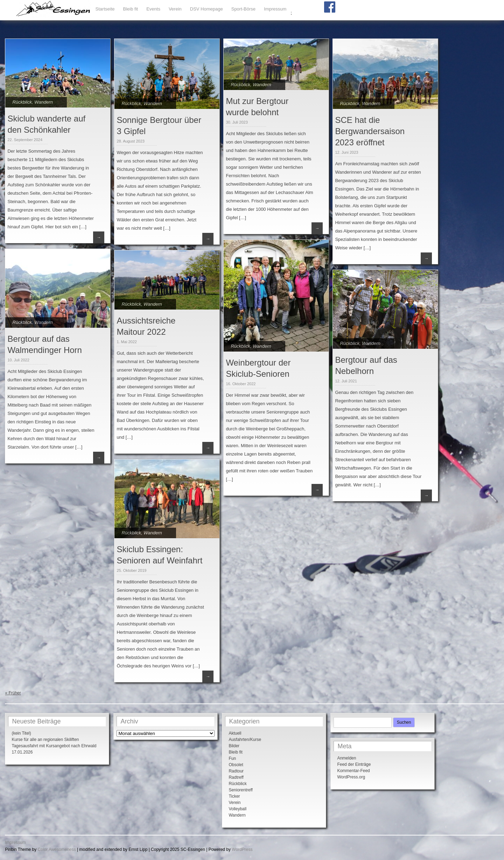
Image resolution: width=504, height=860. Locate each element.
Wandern (44, 102)
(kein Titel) (21, 733)
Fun (232, 758)
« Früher (13, 693)
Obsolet (236, 765)
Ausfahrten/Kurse (245, 740)
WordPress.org (351, 777)
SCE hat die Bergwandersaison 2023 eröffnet (370, 131)
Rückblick (22, 102)
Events (153, 9)
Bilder (234, 746)
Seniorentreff (241, 790)
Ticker (234, 796)
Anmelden (346, 758)
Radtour (236, 771)
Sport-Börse (243, 9)
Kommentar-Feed (353, 771)
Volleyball (237, 809)
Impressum (275, 9)
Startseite (105, 9)
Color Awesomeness (57, 849)
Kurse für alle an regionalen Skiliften (45, 740)
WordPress (242, 849)
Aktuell (235, 733)
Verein (175, 9)
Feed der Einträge (354, 764)
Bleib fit (131, 9)
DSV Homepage (206, 9)
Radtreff (236, 777)
